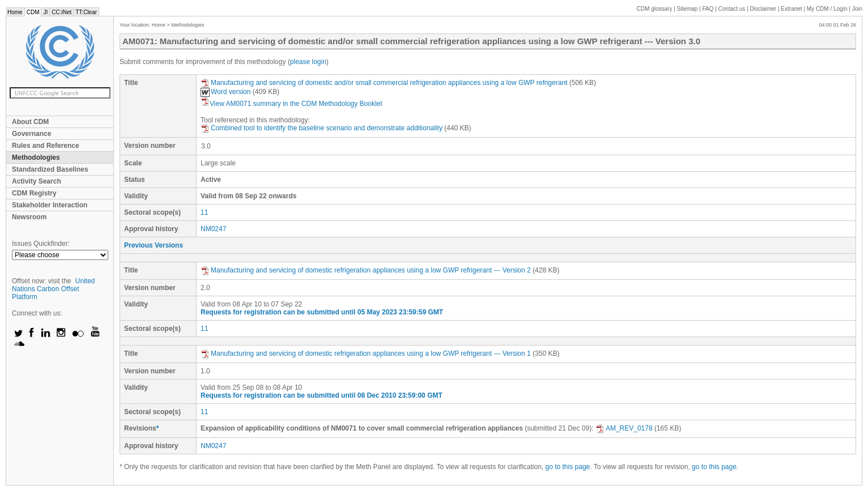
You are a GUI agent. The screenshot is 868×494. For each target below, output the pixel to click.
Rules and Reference (46, 146)
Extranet (791, 9)
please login (308, 62)
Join (857, 9)
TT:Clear (86, 12)
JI (45, 12)
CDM (33, 12)
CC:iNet (61, 12)
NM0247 (213, 229)
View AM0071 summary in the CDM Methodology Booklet (292, 104)
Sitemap (688, 9)
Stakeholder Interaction (50, 205)
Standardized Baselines (50, 169)
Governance (31, 134)
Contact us (732, 9)
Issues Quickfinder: (41, 244)
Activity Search (37, 181)
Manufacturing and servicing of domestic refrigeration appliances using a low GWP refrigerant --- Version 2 (366, 270)
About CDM (30, 122)
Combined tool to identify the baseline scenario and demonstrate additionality (322, 128)
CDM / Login (828, 9)
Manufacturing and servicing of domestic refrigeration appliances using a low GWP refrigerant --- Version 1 (366, 354)
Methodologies (36, 157)
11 (204, 212)
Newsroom (29, 217)
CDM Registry (34, 193)
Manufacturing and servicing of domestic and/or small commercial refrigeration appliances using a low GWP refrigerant (384, 83)
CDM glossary (655, 9)
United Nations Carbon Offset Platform (54, 289)
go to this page (568, 467)
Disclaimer (763, 9)
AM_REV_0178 (624, 428)
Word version (225, 92)
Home (15, 12)
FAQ (708, 9)
